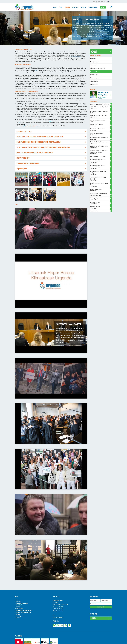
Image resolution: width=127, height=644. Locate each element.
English (110, 640)
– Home (17, 586)
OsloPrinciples (94, 211)
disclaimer (30, 640)
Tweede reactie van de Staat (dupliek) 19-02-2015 (98, 179)
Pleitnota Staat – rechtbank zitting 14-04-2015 (98, 173)
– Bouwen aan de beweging (23, 599)
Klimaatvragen (94, 78)
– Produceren (19, 595)
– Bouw (17, 593)
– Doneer (17, 604)
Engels (51, 121)
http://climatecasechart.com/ (29, 126)
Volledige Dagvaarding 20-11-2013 (96, 199)
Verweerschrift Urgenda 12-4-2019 (99, 125)
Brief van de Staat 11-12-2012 (95, 203)
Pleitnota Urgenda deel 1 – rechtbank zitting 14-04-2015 (98, 161)
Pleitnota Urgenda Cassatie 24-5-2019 (98, 121)
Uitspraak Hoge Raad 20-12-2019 (100, 104)
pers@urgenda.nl (59, 603)
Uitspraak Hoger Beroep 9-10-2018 (99, 134)
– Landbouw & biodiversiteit (24, 597)
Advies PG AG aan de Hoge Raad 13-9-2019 (99, 108)
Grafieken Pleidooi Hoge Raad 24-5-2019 (99, 116)
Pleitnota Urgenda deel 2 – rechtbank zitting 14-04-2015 (98, 167)
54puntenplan (94, 65)
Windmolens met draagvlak (98, 68)
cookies (40, 640)
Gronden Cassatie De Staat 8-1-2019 (99, 130)
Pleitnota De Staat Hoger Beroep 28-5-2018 (100, 143)
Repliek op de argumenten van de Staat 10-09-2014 (99, 185)
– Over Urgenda (19, 602)
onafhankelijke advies (76, 57)
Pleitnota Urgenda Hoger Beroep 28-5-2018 (99, 138)
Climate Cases (94, 75)
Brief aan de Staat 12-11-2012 (95, 207)
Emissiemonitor (95, 62)
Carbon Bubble (94, 84)
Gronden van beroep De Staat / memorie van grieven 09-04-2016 (99, 152)
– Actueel (17, 601)
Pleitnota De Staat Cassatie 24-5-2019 (99, 112)
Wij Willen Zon (94, 81)
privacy (35, 640)
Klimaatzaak (94, 71)
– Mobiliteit (19, 591)
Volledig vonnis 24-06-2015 (98, 157)
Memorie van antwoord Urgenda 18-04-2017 (99, 147)
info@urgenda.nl (59, 597)
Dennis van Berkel (103, 92)
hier (20, 123)
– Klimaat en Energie (21, 590)
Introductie (93, 59)
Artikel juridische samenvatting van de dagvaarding (99, 194)
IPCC (37, 70)
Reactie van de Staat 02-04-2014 (96, 190)
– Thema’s (18, 588)
